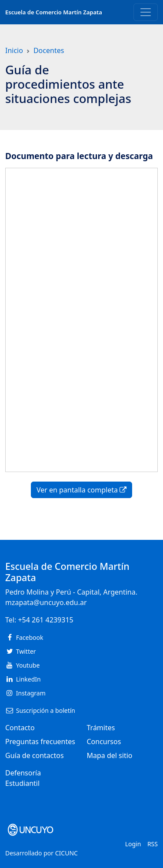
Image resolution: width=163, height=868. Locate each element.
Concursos (104, 742)
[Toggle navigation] (146, 12)
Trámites (101, 728)
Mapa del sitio (110, 755)
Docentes (49, 50)
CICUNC (67, 853)
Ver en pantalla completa (81, 490)
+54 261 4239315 (45, 620)
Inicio (14, 50)
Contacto (20, 728)
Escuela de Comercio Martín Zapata (54, 12)
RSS (153, 844)
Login (133, 844)
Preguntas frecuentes (40, 742)
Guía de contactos (35, 755)
